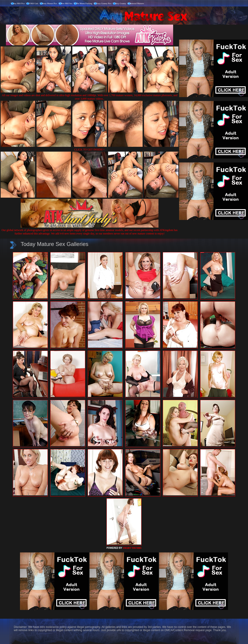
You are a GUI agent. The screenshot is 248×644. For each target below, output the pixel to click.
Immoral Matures (137, 3)
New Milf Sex (66, 3)
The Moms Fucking (84, 3)
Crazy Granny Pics (104, 3)
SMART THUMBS (132, 548)
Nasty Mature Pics (49, 3)
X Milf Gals (33, 3)
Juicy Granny (121, 3)
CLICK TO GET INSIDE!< (90, 150)
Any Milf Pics (19, 3)
